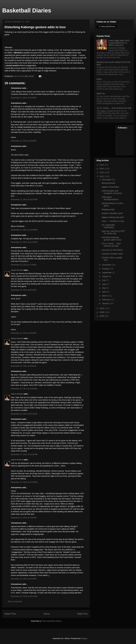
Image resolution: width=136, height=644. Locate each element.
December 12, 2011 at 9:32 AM (24, 333)
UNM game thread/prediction (110, 198)
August (105, 276)
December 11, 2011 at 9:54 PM (24, 141)
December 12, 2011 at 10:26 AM (24, 389)
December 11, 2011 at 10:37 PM (24, 200)
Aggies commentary (110, 187)
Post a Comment (15, 601)
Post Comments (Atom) (52, 621)
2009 (102, 312)
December (107, 180)
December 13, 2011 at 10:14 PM (24, 596)
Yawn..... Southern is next (113, 221)
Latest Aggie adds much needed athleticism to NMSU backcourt (119, 43)
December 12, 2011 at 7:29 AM (24, 265)
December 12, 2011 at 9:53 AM (24, 366)
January (106, 303)
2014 (102, 165)
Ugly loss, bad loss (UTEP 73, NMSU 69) (113, 232)
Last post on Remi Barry (112, 250)
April (104, 292)
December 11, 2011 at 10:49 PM (24, 230)
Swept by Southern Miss (112, 254)
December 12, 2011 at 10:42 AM (24, 414)
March (105, 296)
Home (47, 614)
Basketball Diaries (27, 10)
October (106, 269)
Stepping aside (108, 209)
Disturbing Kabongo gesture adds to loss (111, 239)
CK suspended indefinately (108, 226)
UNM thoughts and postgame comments (112, 192)
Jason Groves (17, 270)
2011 (102, 176)
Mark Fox (101, 93)
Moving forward (108, 183)
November (107, 265)
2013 (102, 169)
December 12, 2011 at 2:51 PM (24, 518)
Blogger (84, 638)
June (104, 284)
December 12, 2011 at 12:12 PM (24, 454)
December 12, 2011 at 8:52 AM (24, 290)
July (104, 280)
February (106, 300)
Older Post (82, 614)
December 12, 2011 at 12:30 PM (24, 482)
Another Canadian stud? (112, 213)
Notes (99, 79)
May (104, 288)
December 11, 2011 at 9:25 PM (24, 98)
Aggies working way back (113, 217)
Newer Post (10, 614)
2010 (102, 308)
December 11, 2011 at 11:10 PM (24, 242)
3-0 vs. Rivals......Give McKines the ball (114, 108)
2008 (102, 316)
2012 (102, 172)
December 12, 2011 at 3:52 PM (24, 579)
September (107, 273)
